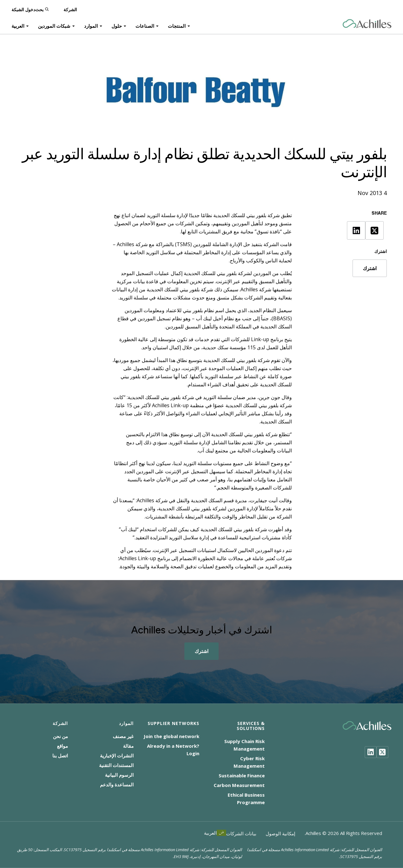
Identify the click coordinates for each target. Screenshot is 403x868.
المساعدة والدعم (117, 785)
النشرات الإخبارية (117, 756)
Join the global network (171, 736)
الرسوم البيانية (119, 775)
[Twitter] (382, 752)
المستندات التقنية (116, 765)
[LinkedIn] (371, 752)
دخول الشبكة (23, 9)
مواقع (62, 746)
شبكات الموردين (54, 26)
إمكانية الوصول (280, 833)
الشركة (70, 9)
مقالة (128, 746)
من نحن (60, 736)
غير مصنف (123, 736)
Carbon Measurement (239, 785)
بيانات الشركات (241, 833)
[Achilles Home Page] (367, 24)
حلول (117, 26)
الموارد (91, 26)
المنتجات (177, 26)
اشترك (370, 268)
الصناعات (145, 26)
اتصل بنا (60, 756)
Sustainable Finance (242, 775)
